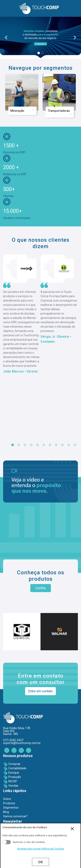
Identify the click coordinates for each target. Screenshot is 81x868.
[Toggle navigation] (5, 8)
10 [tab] (69, 445)
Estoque (14, 773)
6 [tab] (44, 445)
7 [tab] (50, 445)
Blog (6, 812)
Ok (40, 862)
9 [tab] (62, 445)
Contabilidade (17, 768)
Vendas (13, 786)
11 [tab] (75, 445)
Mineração (22, 111)
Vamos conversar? (15, 816)
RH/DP (13, 781)
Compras (14, 764)
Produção (15, 777)
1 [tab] (12, 445)
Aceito (7, 842)
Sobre (7, 799)
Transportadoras (60, 112)
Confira (41, 588)
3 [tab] (25, 445)
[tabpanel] (22, 314)
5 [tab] (37, 445)
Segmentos (11, 808)
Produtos (9, 803)
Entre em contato (40, 691)
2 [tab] (19, 445)
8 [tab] (56, 445)
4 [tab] (31, 445)
